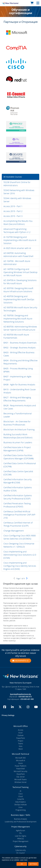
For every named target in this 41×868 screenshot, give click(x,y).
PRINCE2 (21, 839)
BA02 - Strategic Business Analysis (20, 348)
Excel (20, 733)
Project (20, 741)
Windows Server (21, 782)
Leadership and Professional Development (21, 822)
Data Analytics (20, 802)
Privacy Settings (8, 715)
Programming (21, 810)
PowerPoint (21, 738)
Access (21, 730)
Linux (20, 807)
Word (21, 749)
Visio (21, 746)
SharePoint (21, 774)
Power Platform (21, 766)
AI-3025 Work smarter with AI (17, 248)
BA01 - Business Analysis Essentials (20, 343)
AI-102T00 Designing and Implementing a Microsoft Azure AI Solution (20, 240)
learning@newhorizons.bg (20, 694)
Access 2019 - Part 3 (13, 216)
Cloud (20, 796)
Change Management (14, 531)
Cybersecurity (21, 850)
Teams (21, 744)
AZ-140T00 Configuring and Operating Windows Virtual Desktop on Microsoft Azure (20, 272)
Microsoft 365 (20, 758)
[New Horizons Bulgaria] (5, 3)
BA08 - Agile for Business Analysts (19, 385)
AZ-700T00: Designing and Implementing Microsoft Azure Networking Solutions (18, 319)
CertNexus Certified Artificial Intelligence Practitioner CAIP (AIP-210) (20, 515)
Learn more (24, 860)
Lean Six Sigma (20, 836)
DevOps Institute (21, 805)
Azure (21, 763)
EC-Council (21, 853)
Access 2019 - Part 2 (13, 211)
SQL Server (21, 777)
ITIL (20, 833)
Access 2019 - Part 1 (13, 206)
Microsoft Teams (20, 779)
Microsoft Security (20, 771)
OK (22, 864)
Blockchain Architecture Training (19, 430)
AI (20, 791)
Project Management (21, 841)
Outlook (20, 735)
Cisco (20, 794)
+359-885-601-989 (27, 699)
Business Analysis (20, 819)
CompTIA (21, 799)
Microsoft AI (21, 761)
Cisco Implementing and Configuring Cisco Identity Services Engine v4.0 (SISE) (20, 566)
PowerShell (20, 769)
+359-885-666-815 (25, 697)
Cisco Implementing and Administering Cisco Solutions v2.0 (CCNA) (20, 555)
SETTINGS (33, 864)
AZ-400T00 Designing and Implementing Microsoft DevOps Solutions (19, 299)
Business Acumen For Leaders (18, 442)
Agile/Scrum (20, 831)
